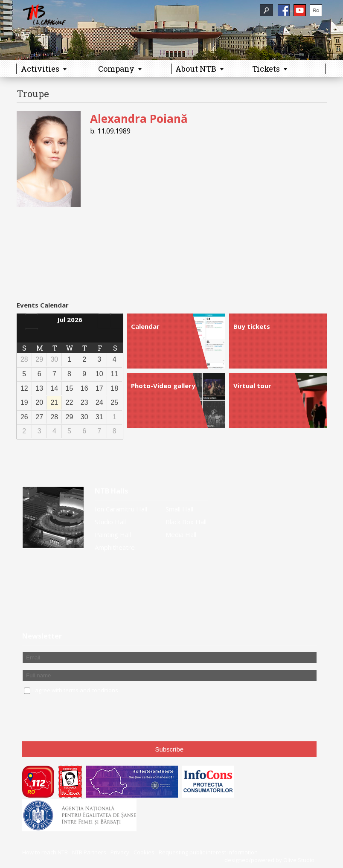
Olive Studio (299, 860)
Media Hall (181, 534)
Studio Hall (110, 522)
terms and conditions (91, 690)
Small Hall (179, 509)
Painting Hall (113, 534)
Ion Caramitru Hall (121, 509)
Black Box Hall (186, 522)
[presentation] (87, 718)
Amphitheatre (115, 547)
